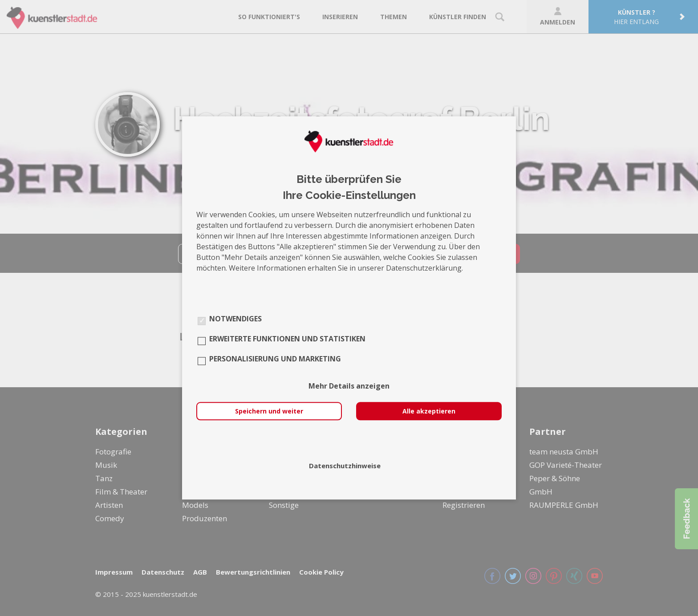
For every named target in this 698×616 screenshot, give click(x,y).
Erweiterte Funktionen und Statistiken (287, 339)
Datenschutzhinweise (345, 466)
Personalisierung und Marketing (275, 359)
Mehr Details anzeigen (349, 386)
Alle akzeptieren (429, 411)
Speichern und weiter (269, 411)
